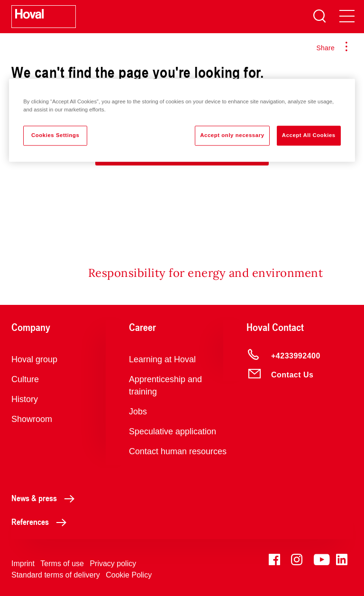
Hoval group (34, 359)
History (25, 399)
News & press (45, 498)
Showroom (32, 419)
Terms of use (62, 564)
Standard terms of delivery (56, 575)
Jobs (138, 412)
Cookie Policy (129, 575)
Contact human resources (178, 451)
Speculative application (173, 431)
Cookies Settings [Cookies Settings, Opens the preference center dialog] (55, 135)
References (41, 522)
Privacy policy (113, 564)
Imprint (23, 564)
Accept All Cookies (309, 135)
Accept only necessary (232, 135)
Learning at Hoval (162, 359)
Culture (25, 379)
